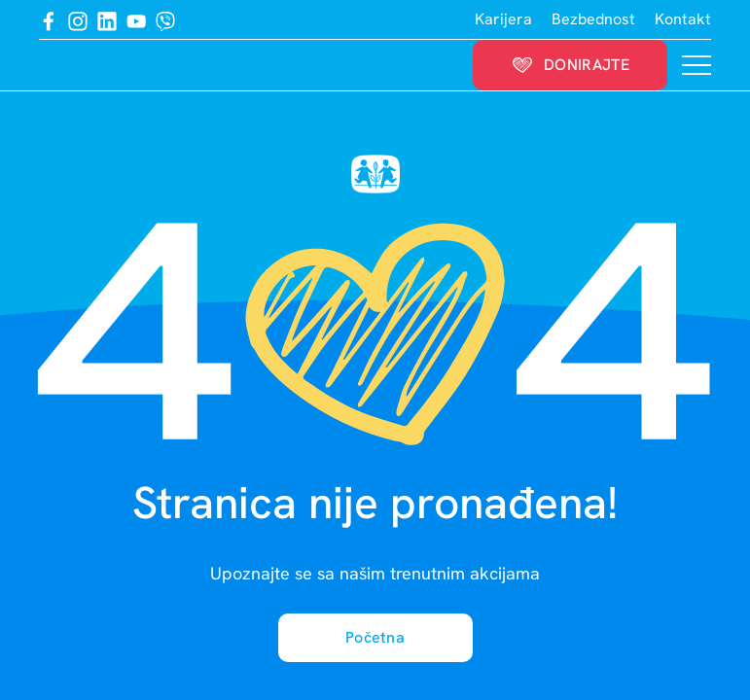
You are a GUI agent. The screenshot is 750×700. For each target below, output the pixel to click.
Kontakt (683, 19)
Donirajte (570, 65)
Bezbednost (593, 19)
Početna (375, 637)
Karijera (503, 19)
